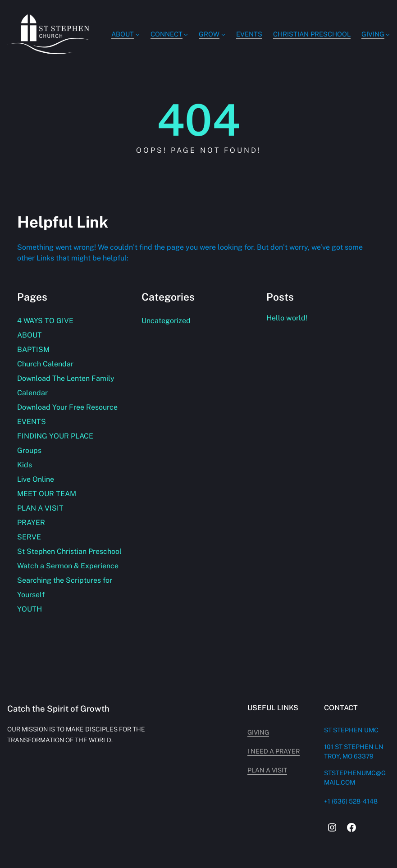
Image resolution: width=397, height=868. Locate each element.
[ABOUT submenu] (138, 34)
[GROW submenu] (223, 34)
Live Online (36, 479)
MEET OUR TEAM (47, 494)
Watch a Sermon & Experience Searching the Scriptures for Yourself (68, 580)
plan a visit (267, 770)
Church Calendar (45, 364)
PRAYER (31, 523)
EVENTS (32, 422)
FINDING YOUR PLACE (55, 436)
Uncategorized (166, 321)
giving (258, 732)
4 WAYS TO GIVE (45, 321)
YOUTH (30, 609)
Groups (29, 450)
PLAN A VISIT (40, 508)
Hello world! (287, 318)
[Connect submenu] (186, 34)
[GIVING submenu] (388, 34)
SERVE (29, 537)
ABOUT (30, 335)
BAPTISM (33, 349)
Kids (25, 465)
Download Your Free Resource (67, 407)
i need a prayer (274, 751)
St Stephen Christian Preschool (69, 551)
